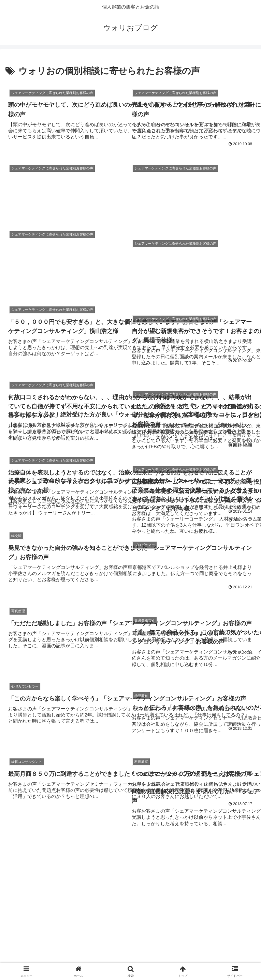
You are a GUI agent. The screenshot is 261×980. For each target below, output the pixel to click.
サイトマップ (216, 948)
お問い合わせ (131, 948)
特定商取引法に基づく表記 (131, 958)
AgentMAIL (45, 948)
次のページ (130, 858)
